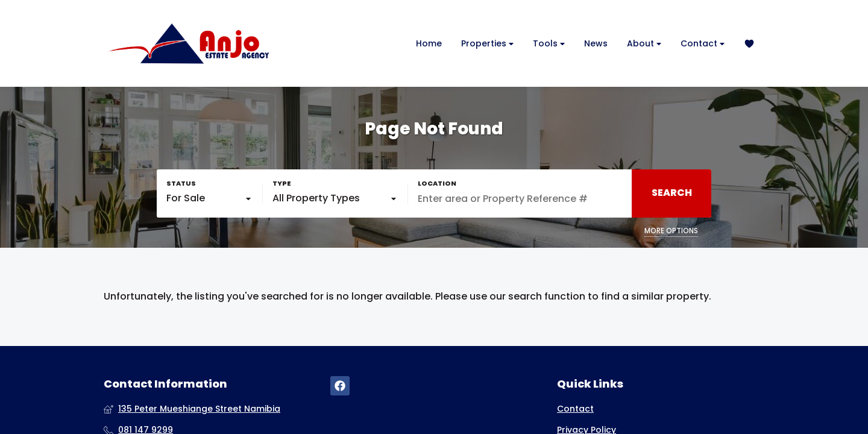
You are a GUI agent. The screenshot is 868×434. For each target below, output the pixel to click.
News (596, 43)
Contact (703, 44)
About (644, 44)
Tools (549, 44)
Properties (487, 44)
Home (429, 43)
